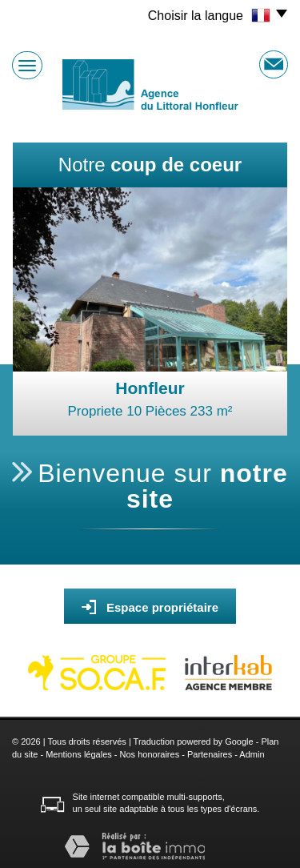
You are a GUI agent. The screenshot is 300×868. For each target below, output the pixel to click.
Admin (252, 754)
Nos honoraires (150, 754)
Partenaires (210, 754)
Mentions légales (79, 754)
